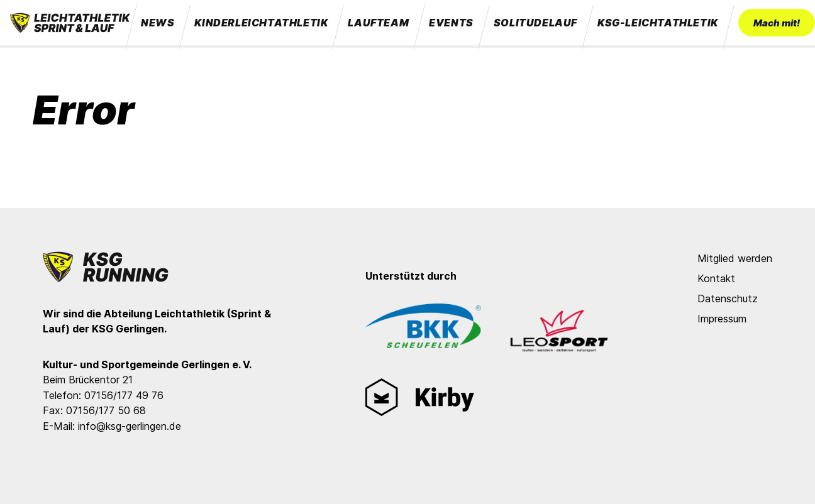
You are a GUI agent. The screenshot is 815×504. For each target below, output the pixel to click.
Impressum (722, 319)
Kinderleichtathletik (261, 23)
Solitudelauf (535, 23)
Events (451, 23)
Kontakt (716, 278)
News (158, 23)
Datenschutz (728, 299)
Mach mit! (777, 23)
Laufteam (378, 23)
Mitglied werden (735, 258)
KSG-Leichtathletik (658, 23)
